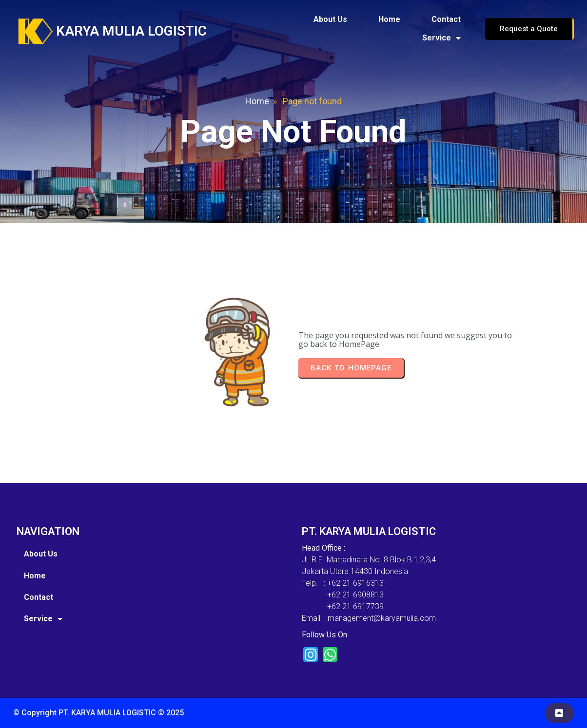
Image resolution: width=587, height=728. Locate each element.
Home (257, 101)
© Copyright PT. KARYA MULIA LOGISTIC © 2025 (98, 713)
